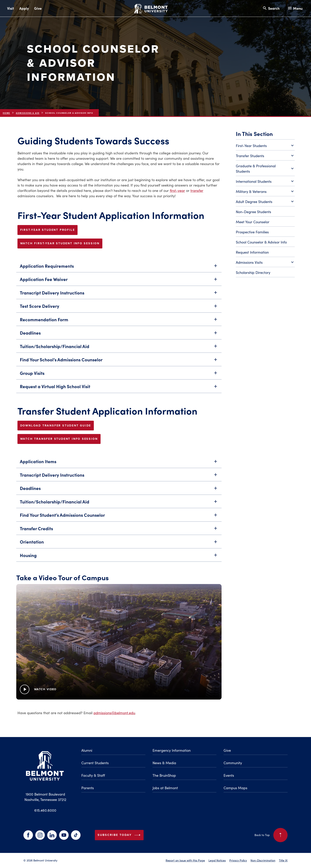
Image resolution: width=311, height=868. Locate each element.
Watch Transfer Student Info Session (59, 439)
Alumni (87, 750)
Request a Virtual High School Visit (119, 388)
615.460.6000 (45, 810)
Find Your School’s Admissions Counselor (119, 362)
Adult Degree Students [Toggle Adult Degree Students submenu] (265, 202)
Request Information (252, 252)
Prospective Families (252, 232)
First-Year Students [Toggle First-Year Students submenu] (265, 146)
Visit (11, 8)
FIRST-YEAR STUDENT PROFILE (48, 230)
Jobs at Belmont (165, 788)
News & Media (164, 763)
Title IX (283, 860)
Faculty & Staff (93, 775)
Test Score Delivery (119, 308)
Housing (119, 557)
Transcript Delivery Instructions (119, 295)
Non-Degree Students (253, 212)
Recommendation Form (119, 322)
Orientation (119, 544)
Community (233, 763)
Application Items (119, 463)
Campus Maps (235, 788)
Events (229, 775)
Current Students (95, 763)
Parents (88, 788)
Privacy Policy (238, 860)
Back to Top (271, 835)
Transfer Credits (119, 531)
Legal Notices (217, 860)
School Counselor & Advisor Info (261, 242)
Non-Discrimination (263, 860)
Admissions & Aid (28, 113)
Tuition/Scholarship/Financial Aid (119, 348)
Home (6, 113)
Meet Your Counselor (253, 222)
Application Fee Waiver (119, 281)
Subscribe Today (120, 835)
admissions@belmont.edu (114, 713)
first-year (177, 191)
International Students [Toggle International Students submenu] (265, 182)
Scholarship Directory (253, 272)
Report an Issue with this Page (185, 860)
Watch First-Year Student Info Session (60, 243)
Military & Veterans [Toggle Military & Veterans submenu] (265, 192)
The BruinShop (164, 775)
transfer (197, 191)
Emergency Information (172, 750)
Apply (24, 8)
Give (38, 8)
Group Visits (119, 375)
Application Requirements (119, 268)
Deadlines (119, 335)
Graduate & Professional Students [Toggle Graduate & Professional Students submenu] (265, 169)
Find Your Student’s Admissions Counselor (119, 517)
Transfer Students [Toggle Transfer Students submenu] (265, 156)
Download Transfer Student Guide (56, 425)
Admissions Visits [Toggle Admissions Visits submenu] (265, 263)
